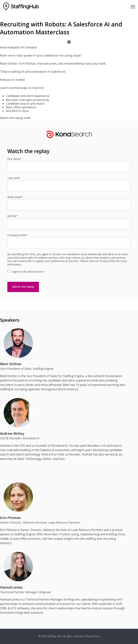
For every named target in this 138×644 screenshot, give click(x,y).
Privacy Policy (92, 636)
